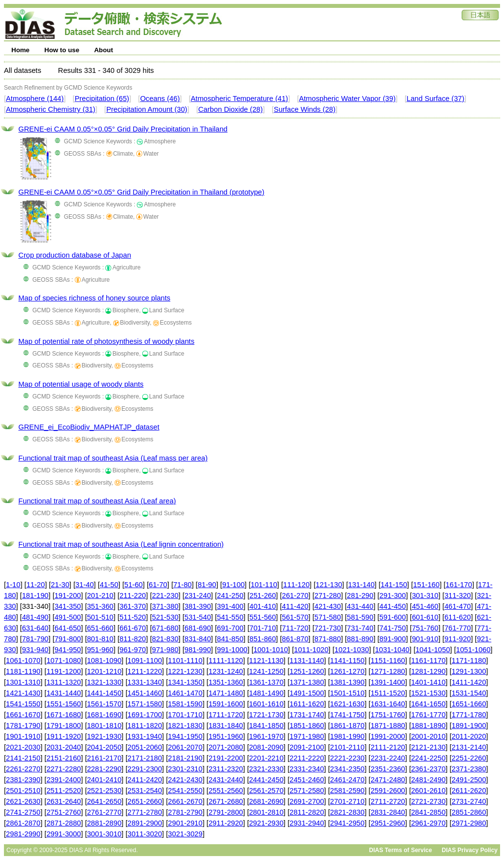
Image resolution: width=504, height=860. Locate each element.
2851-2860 (469, 812)
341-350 (68, 606)
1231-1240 (226, 671)
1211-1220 (145, 671)
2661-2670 (185, 801)
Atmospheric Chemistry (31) (51, 109)
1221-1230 (185, 671)
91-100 (233, 585)
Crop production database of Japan (75, 255)
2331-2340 (307, 769)
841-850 (230, 639)
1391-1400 (388, 682)
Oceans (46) (160, 99)
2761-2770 (104, 812)
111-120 (296, 585)
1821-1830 (185, 726)
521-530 (165, 617)
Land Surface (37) (435, 99)
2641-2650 (104, 801)
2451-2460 (307, 780)
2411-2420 (145, 780)
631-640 (35, 628)
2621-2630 (23, 801)
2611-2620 (469, 791)
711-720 (295, 628)
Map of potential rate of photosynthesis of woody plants (106, 341)
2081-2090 (266, 747)
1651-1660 (469, 704)
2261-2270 (23, 769)
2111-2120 (388, 747)
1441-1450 (104, 693)
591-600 (393, 617)
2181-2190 (185, 758)
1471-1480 (226, 693)
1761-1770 (428, 715)
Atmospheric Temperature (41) (240, 99)
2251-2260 (469, 758)
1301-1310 (23, 682)
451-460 (425, 606)
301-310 (425, 595)
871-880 (328, 639)
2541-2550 (185, 791)
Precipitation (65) (102, 99)
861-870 (295, 639)
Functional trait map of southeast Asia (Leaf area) (97, 501)
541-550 (230, 617)
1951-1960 (226, 736)
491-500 (68, 617)
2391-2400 (63, 780)
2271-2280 (63, 769)
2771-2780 (145, 812)
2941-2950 (347, 823)
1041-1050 (433, 650)
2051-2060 (145, 747)
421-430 (328, 606)
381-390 (198, 606)
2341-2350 (347, 769)
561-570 (295, 617)
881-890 (360, 639)
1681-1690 (104, 715)
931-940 (35, 650)
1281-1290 (428, 671)
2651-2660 (145, 801)
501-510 (100, 617)
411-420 (295, 606)
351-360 (100, 606)
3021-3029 (185, 834)
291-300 (393, 595)
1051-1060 (473, 650)
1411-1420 (469, 682)
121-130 (329, 585)
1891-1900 (469, 726)
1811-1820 (145, 726)
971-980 (165, 650)
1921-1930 (104, 736)
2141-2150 (23, 758)
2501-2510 (23, 791)
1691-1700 (145, 715)
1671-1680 (63, 715)
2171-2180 (145, 758)
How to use (62, 50)
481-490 (35, 617)
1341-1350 (185, 682)
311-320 (458, 595)
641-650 (68, 628)
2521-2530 (104, 791)
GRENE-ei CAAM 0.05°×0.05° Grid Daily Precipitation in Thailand (123, 129)
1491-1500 (307, 693)
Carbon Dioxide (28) (231, 109)
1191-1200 (63, 671)
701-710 (263, 628)
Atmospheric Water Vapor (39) (347, 99)
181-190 (35, 595)
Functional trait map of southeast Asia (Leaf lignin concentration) (121, 544)
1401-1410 (428, 682)
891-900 (393, 639)
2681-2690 (266, 801)
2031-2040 (63, 747)
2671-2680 (226, 801)
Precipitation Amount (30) (147, 109)
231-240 (198, 595)
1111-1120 (226, 661)
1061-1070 (23, 661)
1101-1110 (185, 661)
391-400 (230, 606)
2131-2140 (469, 747)
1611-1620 (307, 704)
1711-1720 (226, 715)
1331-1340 (145, 682)
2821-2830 (347, 812)
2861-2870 (23, 823)
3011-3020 (145, 834)
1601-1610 (266, 704)
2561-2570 (266, 791)
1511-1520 (388, 693)
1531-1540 (469, 693)
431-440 (360, 606)
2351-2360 (388, 769)
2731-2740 (469, 801)
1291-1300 (469, 671)
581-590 (360, 617)
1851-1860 (307, 726)
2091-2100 (307, 747)
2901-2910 (185, 823)
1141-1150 (347, 661)
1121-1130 (266, 661)
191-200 (68, 595)
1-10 (13, 585)
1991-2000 (388, 736)
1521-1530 (428, 693)
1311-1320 (63, 682)
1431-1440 (63, 693)
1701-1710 (185, 715)
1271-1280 (388, 671)
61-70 (158, 585)
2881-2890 (104, 823)
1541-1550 (23, 704)
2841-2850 (428, 812)
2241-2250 (428, 758)
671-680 (165, 628)
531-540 (198, 617)
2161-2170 (104, 758)
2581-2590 (347, 791)
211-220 (133, 595)
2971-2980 (469, 823)
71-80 (183, 585)
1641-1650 (428, 704)
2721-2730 (428, 801)
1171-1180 (469, 661)
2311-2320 (226, 769)
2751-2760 (63, 812)
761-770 (458, 628)
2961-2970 (428, 823)
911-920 (458, 639)
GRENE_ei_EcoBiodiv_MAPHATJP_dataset (89, 427)
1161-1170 (428, 661)
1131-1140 (307, 661)
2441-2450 (266, 780)
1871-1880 (388, 726)
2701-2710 (347, 801)
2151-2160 (63, 758)
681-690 (198, 628)
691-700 (230, 628)
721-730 (328, 628)
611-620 (458, 617)
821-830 (165, 639)
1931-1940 (145, 736)
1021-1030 (352, 650)
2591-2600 (388, 791)
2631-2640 (63, 801)
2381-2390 (23, 780)
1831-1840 (226, 726)
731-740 (360, 628)
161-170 (459, 585)
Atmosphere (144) (35, 99)
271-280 (328, 595)
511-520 (133, 617)
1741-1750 (347, 715)
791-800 (68, 639)
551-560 (263, 617)
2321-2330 (266, 769)
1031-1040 (392, 650)
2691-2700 (307, 801)
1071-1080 (63, 661)
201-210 (100, 595)
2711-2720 (388, 801)
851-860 (263, 639)
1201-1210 (104, 671)
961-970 (133, 650)
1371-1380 (307, 682)
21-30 (60, 585)
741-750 (393, 628)
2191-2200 (226, 758)
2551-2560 (226, 791)
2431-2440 (226, 780)
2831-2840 (388, 812)
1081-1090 (104, 661)
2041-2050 (104, 747)
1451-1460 (145, 693)
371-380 (165, 606)
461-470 (458, 606)
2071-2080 (226, 747)
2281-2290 (104, 769)
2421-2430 (185, 780)
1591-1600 (226, 704)
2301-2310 (185, 769)
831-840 (198, 639)
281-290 (360, 595)
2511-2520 (63, 791)
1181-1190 (23, 671)
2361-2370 (428, 769)
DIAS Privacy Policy (470, 850)
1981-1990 (347, 736)
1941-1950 (185, 736)
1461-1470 (185, 693)
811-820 (133, 639)
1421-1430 (23, 693)
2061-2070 (185, 747)
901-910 (425, 639)
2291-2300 (145, 769)
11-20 (36, 585)
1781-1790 (23, 726)
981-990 (198, 650)
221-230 (165, 595)
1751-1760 (388, 715)
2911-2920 (226, 823)
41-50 (109, 585)
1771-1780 (469, 715)
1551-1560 (63, 704)
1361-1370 (266, 682)
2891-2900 (145, 823)
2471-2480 (388, 780)
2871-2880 (63, 823)
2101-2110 (347, 747)
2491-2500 (469, 780)
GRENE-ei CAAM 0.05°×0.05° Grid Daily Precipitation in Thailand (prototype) (141, 192)
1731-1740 (307, 715)
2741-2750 (23, 812)
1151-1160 (388, 661)
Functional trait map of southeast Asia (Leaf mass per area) (113, 458)
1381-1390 (347, 682)
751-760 (425, 628)
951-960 (100, 650)
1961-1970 (266, 736)
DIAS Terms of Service (401, 850)
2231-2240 (388, 758)
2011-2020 (469, 736)
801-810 (100, 639)
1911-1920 (63, 736)
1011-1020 (311, 650)
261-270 (295, 595)
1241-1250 (266, 671)
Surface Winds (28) (304, 109)
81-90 (207, 585)
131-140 (361, 585)
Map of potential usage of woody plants (81, 384)
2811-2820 (307, 812)
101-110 (264, 585)
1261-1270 (347, 671)
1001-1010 (271, 650)
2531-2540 (145, 791)
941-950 (68, 650)
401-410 (263, 606)
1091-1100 (145, 661)
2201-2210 (266, 758)
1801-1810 (104, 726)
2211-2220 (307, 758)
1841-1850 (266, 726)
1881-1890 (428, 726)
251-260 (263, 595)
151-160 (426, 585)
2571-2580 (307, 791)
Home (20, 50)
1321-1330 (104, 682)
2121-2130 (428, 747)
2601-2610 (428, 791)
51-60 (134, 585)
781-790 (35, 639)
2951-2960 (388, 823)
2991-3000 (63, 834)
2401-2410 (104, 780)
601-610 (425, 617)
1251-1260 (307, 671)
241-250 (230, 595)
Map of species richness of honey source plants (94, 298)
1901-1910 (23, 736)
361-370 (133, 606)
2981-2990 (23, 834)
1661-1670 (23, 715)
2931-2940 (307, 823)
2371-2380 (469, 769)
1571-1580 (145, 704)
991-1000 (232, 650)
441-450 (393, 606)
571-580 (328, 617)
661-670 (133, 628)
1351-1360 (226, 682)
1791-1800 (63, 726)
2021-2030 (23, 747)
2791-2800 (226, 812)
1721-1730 (266, 715)
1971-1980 (307, 736)
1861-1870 (347, 726)
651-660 (100, 628)
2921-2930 (266, 823)
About (104, 50)
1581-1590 (185, 704)
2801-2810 (266, 812)
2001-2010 (428, 736)
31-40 (85, 585)
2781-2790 (185, 812)
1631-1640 (388, 704)
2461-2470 (347, 780)
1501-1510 (347, 693)
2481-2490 (428, 780)
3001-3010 (104, 834)
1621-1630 (347, 704)
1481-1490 (266, 693)
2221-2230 (347, 758)
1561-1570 (104, 704)
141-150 (394, 585)
